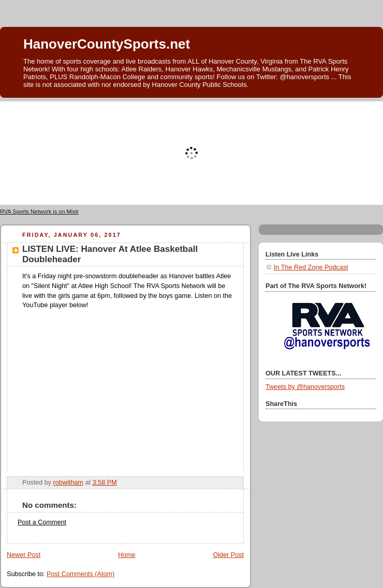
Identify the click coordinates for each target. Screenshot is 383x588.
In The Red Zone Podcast (311, 267)
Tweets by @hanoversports (305, 387)
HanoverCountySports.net (107, 44)
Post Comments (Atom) (80, 574)
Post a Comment (42, 522)
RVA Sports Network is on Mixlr (39, 212)
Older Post (228, 555)
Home (127, 555)
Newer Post (24, 555)
